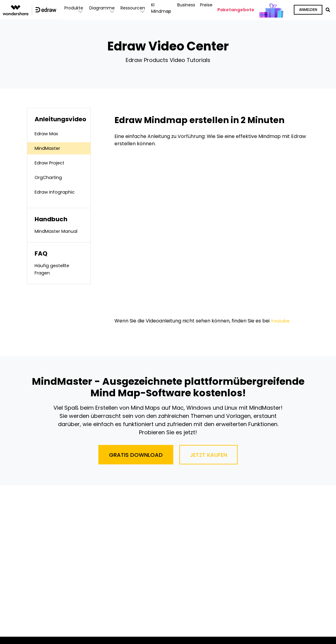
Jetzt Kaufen (209, 455)
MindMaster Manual (58, 231)
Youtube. (281, 321)
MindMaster (49, 148)
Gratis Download (136, 455)
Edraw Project (51, 163)
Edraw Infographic (56, 192)
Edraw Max (48, 134)
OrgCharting (50, 177)
